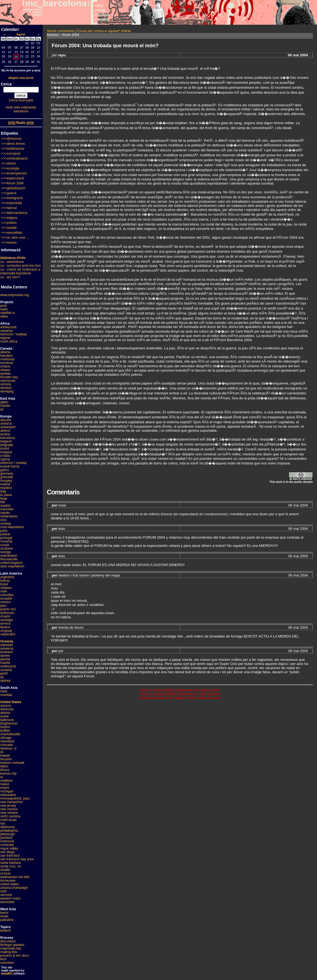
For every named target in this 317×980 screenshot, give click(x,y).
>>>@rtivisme (11, 139)
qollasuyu (7, 613)
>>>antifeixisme (13, 149)
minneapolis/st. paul (15, 798)
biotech (6, 931)
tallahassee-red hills (15, 877)
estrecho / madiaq (13, 334)
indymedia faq (11, 948)
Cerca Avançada (21, 100)
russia (5, 545)
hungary (6, 481)
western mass (10, 898)
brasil (4, 584)
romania (6, 541)
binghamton (9, 723)
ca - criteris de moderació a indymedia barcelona (20, 271)
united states (10, 884)
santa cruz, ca (11, 866)
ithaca (5, 770)
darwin (5, 656)
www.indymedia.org (15, 295)
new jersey (8, 806)
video (4, 316)
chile (4, 591)
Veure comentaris (61, 31)
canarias (6, 331)
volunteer (7, 963)
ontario (5, 366)
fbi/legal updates (12, 945)
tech (3, 959)
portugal (6, 538)
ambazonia (8, 327)
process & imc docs (15, 956)
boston (5, 727)
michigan (7, 791)
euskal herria (10, 466)
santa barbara (10, 863)
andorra (6, 424)
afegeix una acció (21, 78)
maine (5, 784)
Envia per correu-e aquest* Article (104, 31)
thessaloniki (9, 559)
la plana (6, 495)
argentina (7, 577)
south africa (9, 341)
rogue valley (9, 848)
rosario (5, 616)
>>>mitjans (9, 218)
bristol (5, 449)
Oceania (7, 641)
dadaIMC (7, 974)
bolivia (5, 581)
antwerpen (8, 427)
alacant (6, 420)
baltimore (7, 720)
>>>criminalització (14, 158)
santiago (6, 620)
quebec (6, 374)
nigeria (5, 338)
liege (4, 499)
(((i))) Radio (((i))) (21, 123)
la (2, 777)
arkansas (7, 709)
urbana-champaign (14, 888)
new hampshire (11, 802)
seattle (5, 870)
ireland (5, 484)
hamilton (6, 356)
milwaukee (8, 795)
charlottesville (10, 734)
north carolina (10, 816)
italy (3, 491)
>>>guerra (9, 193)
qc (2, 409)
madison (6, 781)
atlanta (5, 713)
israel (4, 916)
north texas (8, 820)
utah (3, 891)
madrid (5, 506)
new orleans (9, 813)
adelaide (6, 645)
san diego (7, 852)
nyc (3, 823)
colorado (7, 745)
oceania (6, 670)
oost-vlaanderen (12, 527)
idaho (4, 766)
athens (5, 431)
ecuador (6, 598)
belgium (6, 441)
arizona (6, 706)
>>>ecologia (10, 168)
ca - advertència (12, 262)
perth (4, 673)
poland (5, 534)
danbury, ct (8, 748)
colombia (7, 595)
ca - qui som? (10, 277)
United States (11, 702)
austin (5, 716)
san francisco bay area (17, 859)
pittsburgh (8, 834)
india (4, 691)
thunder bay (9, 377)
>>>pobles (9, 223)
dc (2, 752)
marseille (7, 509)
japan (4, 402)
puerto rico (8, 609)
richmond (7, 841)
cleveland (7, 741)
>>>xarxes (9, 243)
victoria (6, 384)
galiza (5, 470)
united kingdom (11, 563)
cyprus (5, 459)
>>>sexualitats (12, 233)
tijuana (5, 627)
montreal (7, 363)
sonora (5, 623)
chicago (6, 738)
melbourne (8, 666)
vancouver (8, 381)
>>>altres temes (13, 144)
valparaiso (8, 634)
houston (6, 759)
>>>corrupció (11, 154)
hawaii (5, 756)
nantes (5, 513)
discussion (8, 941)
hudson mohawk (12, 763)
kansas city (8, 773)
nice (3, 520)
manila (5, 406)
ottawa (5, 370)
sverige (6, 552)
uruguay (6, 631)
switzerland (9, 556)
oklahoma (7, 827)
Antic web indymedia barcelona (21, 109)
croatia (5, 456)
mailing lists (9, 952)
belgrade (7, 445)
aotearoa (7, 648)
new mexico (9, 809)
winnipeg (7, 391)
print (3, 306)
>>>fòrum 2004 (12, 183)
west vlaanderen (12, 566)
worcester (7, 902)
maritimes (7, 359)
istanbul (6, 488)
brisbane (7, 652)
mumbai (6, 695)
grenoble (7, 477)
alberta (5, 352)
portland (6, 838)
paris (4, 531)
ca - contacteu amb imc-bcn (21, 266)
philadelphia (9, 831)
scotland (6, 549)
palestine (7, 920)
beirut (4, 913)
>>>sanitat (9, 228)
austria (5, 434)
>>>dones (9, 163)
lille (3, 502)
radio (4, 309)
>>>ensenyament (14, 173)
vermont (6, 895)
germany (7, 474)
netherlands (9, 516)
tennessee (8, 881)
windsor (6, 388)
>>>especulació (13, 178)
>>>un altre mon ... (15, 238)
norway (6, 524)
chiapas (6, 588)
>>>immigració (12, 198)
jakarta (5, 659)
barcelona (8, 438)
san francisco (10, 856)
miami (5, 788)
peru (4, 606)
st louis (5, 873)
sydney (6, 681)
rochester (7, 845)
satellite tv (8, 313)
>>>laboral (9, 208)
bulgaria (6, 452)
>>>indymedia (12, 203)
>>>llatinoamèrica (14, 213)
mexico (6, 602)
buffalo (5, 731)
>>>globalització (13, 188)
